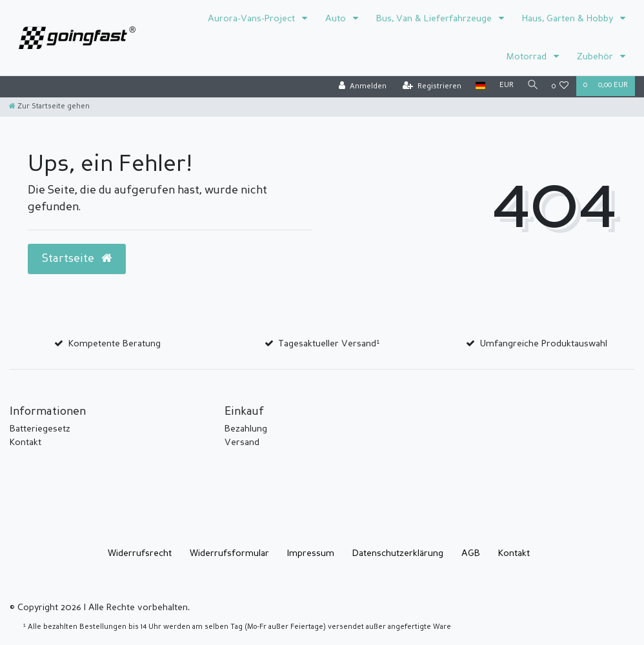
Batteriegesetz (40, 429)
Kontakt (25, 442)
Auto (337, 19)
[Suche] (532, 86)
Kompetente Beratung (115, 344)
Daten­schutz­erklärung (398, 553)
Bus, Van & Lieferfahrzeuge (435, 19)
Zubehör (596, 57)
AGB (471, 553)
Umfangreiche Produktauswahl (544, 344)
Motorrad (528, 57)
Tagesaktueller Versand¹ (329, 344)
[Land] (478, 86)
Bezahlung (246, 429)
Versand (242, 442)
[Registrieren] (429, 87)
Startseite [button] (77, 259)
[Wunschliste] (560, 87)
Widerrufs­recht (140, 553)
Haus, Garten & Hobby (569, 19)
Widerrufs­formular (229, 553)
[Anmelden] (360, 87)
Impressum (311, 553)
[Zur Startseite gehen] (49, 107)
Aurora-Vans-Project (253, 19)
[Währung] (504, 86)
